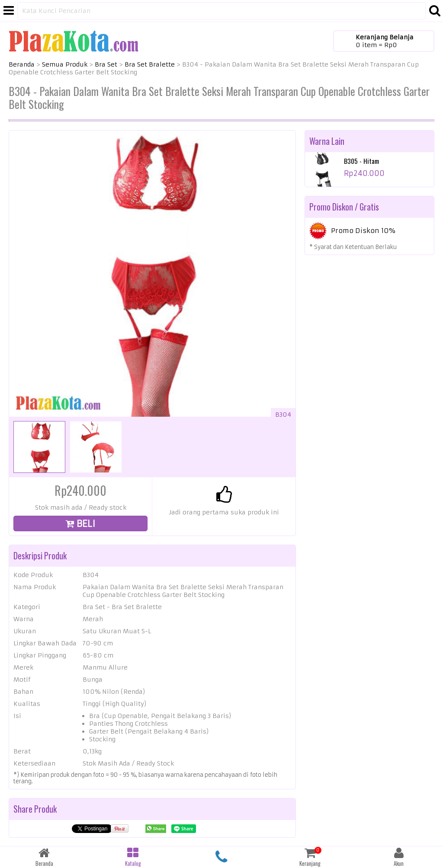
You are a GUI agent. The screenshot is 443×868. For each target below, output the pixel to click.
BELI (80, 524)
